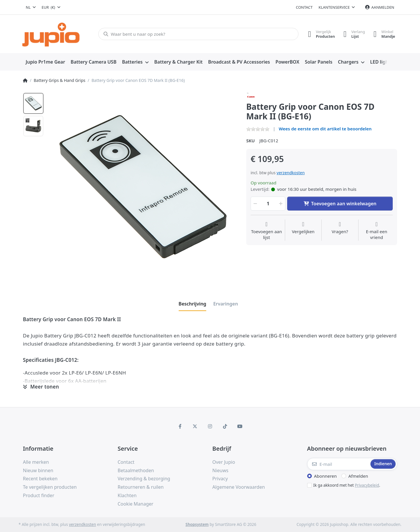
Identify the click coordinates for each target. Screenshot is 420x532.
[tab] (193, 304)
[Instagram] (210, 426)
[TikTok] (225, 426)
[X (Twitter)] (195, 426)
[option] (33, 103)
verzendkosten (291, 173)
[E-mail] (338, 464)
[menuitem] (45, 62)
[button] (255, 204)
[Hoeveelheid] (268, 204)
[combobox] (31, 7)
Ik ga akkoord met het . (347, 485)
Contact (304, 7)
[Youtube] (240, 426)
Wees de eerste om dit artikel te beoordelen (325, 129)
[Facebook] (180, 426)
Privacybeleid (367, 485)
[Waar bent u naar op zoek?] (198, 34)
